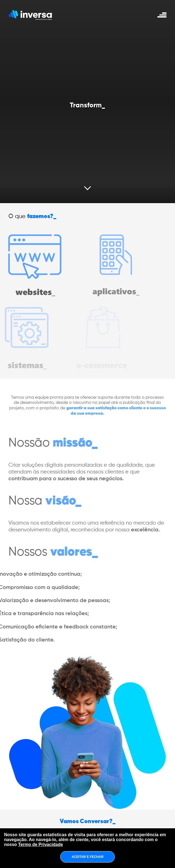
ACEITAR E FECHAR (87, 857)
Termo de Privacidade (41, 844)
